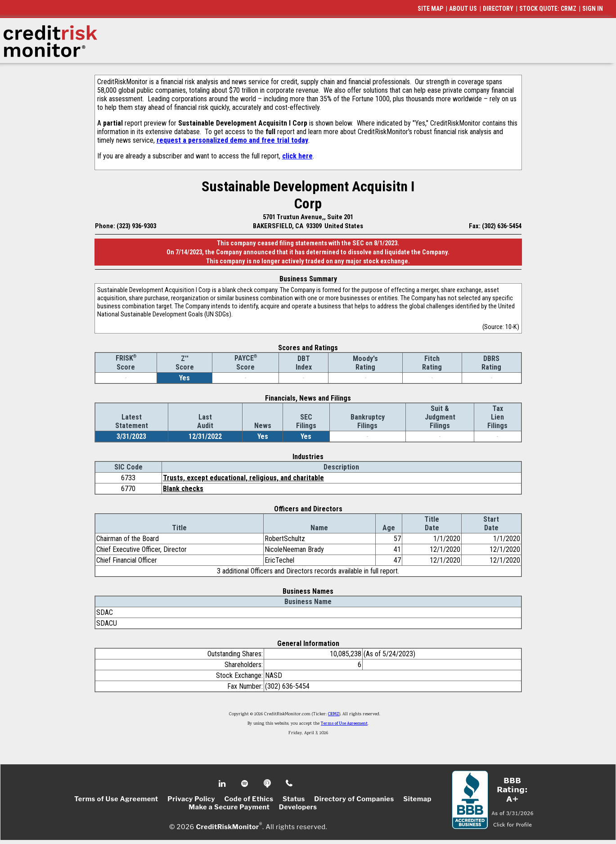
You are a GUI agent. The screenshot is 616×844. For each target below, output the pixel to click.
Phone (290, 784)
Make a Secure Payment (229, 807)
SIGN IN (593, 9)
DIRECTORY (498, 9)
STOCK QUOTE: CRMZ (548, 9)
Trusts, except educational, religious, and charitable (243, 478)
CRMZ (334, 714)
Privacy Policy (191, 799)
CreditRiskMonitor (227, 827)
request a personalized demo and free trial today (232, 140)
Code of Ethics (249, 799)
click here (297, 156)
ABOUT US (463, 9)
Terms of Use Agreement (344, 724)
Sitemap (417, 799)
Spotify (245, 784)
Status (294, 799)
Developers (298, 807)
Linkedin (223, 784)
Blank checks (183, 489)
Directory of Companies (354, 799)
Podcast (268, 784)
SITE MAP (430, 9)
